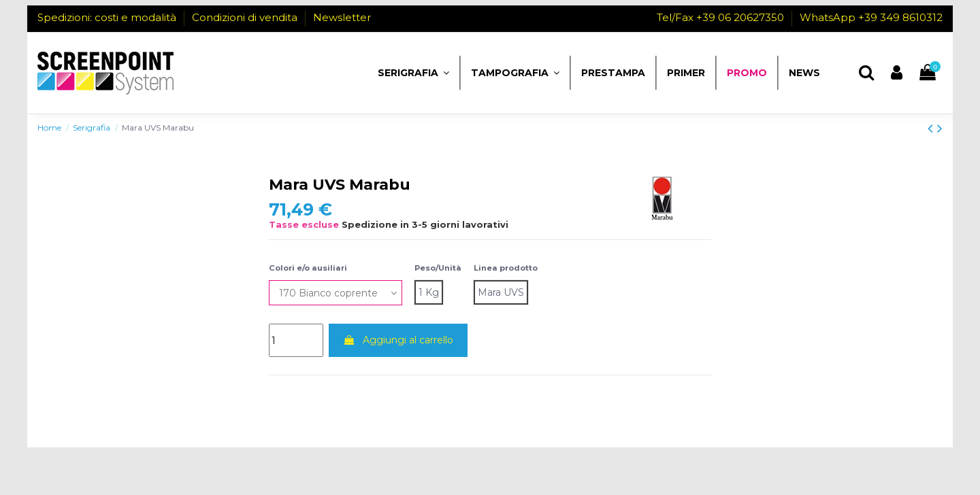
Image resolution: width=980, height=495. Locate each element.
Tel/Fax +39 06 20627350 (722, 17)
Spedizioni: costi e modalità (108, 17)
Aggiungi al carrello (398, 340)
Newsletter (342, 17)
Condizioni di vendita (246, 17)
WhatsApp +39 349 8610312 (871, 17)
